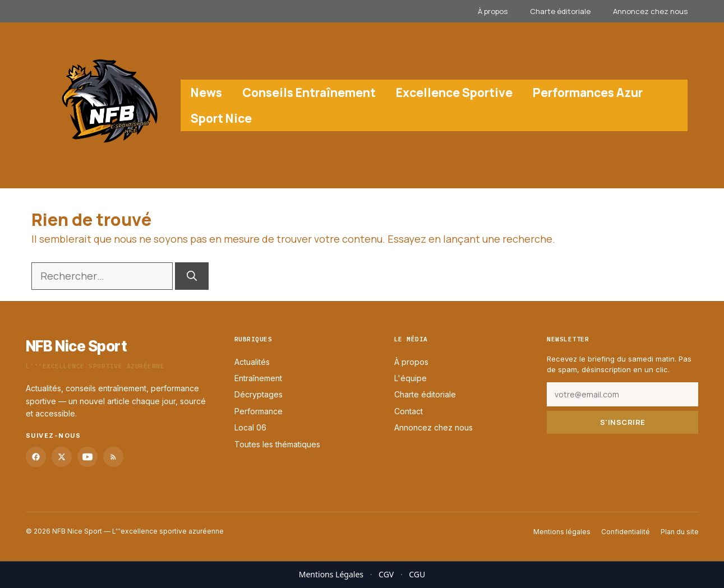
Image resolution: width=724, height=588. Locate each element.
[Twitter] (62, 457)
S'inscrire (623, 422)
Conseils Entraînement (309, 92)
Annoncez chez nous (650, 11)
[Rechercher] (192, 276)
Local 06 (250, 427)
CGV (386, 574)
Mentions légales (562, 532)
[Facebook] (36, 457)
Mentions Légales (331, 574)
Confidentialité (626, 532)
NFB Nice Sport (77, 346)
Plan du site (680, 532)
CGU (417, 574)
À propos (493, 11)
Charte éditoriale (560, 11)
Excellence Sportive (454, 92)
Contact (409, 411)
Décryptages (259, 394)
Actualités (252, 361)
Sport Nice (221, 118)
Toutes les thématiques (277, 444)
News (206, 92)
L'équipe (411, 378)
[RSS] (113, 457)
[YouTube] (87, 457)
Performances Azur (588, 92)
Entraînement (258, 378)
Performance (259, 411)
